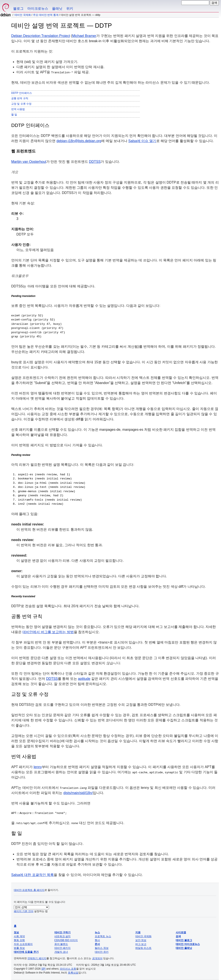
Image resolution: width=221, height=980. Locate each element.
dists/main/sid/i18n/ (78, 793)
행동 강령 (19, 940)
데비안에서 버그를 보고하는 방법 (48, 632)
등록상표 (73, 973)
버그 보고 (141, 944)
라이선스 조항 (68, 969)
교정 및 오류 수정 (21, 104)
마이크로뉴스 (38, 9)
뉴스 (97, 932)
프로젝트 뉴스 (103, 936)
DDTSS (95, 162)
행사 (97, 940)
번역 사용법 (18, 109)
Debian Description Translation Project (41, 36)
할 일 (14, 115)
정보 (16, 932)
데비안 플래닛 (184, 948)
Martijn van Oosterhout (29, 162)
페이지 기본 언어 (24, 911)
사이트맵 (181, 932)
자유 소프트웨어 (23, 944)
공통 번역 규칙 (20, 98)
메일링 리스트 (143, 948)
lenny (38, 767)
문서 (97, 944)
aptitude (84, 679)
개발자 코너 (61, 952)
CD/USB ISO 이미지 (66, 940)
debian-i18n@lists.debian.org (79, 141)
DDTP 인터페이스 (22, 93)
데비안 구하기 (62, 932)
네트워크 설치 (62, 936)
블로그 (18, 9)
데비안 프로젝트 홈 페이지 (29, 890)
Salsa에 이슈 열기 (142, 141)
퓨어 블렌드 (61, 944)
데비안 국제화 (23, 15)
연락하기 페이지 (37, 958)
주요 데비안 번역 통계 (46, 15)
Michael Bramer (84, 36)
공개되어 (97, 958)
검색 (178, 936)
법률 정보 (19, 948)
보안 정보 (141, 940)
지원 (138, 932)
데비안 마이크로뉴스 (188, 944)
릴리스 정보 (102, 948)
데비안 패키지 (62, 948)
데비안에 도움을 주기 (26, 952)
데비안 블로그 (184, 940)
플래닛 (57, 9)
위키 (70, 9)
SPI (43, 969)
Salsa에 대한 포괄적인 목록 (32, 875)
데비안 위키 (102, 952)
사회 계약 (19, 936)
